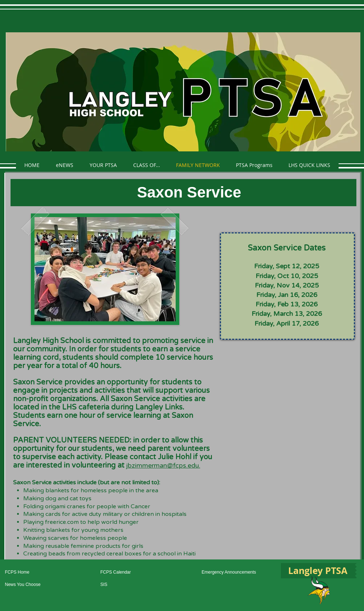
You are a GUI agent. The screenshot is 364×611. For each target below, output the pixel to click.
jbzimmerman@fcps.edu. (163, 465)
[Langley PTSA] (318, 571)
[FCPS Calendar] (125, 573)
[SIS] (125, 585)
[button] (103, 165)
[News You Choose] (30, 585)
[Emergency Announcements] (234, 573)
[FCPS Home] (30, 573)
